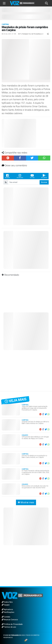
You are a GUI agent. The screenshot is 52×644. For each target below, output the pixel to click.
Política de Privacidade (12, 624)
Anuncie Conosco (10, 620)
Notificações (8, 612)
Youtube (32, 176)
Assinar (44, 182)
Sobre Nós (7, 602)
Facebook (7, 176)
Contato (6, 617)
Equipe (6, 605)
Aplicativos (7, 609)
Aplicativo (44, 176)
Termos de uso (9, 627)
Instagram (20, 176)
